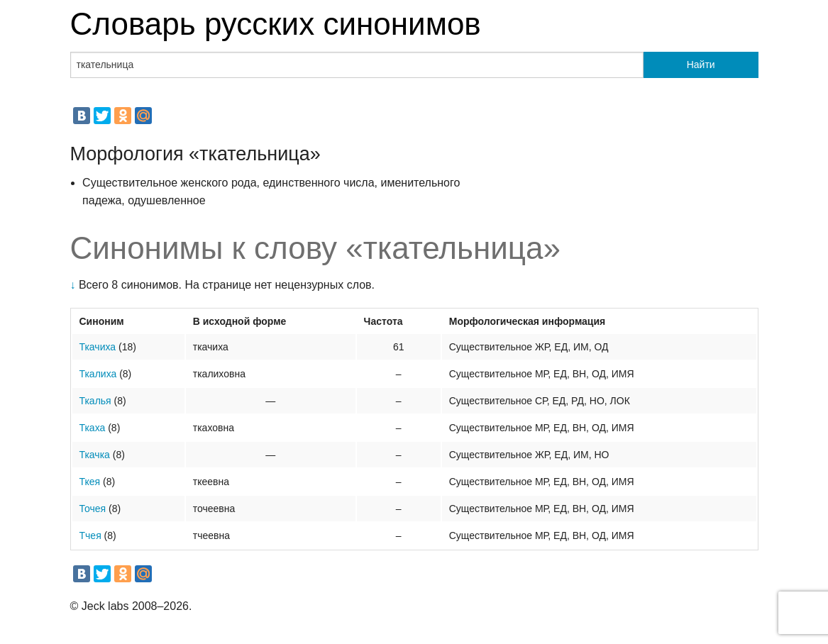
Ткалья (95, 401)
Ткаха (93, 428)
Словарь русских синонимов (276, 24)
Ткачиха (98, 347)
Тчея (90, 535)
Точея (93, 509)
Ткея (90, 482)
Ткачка (95, 455)
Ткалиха (98, 374)
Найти (701, 65)
